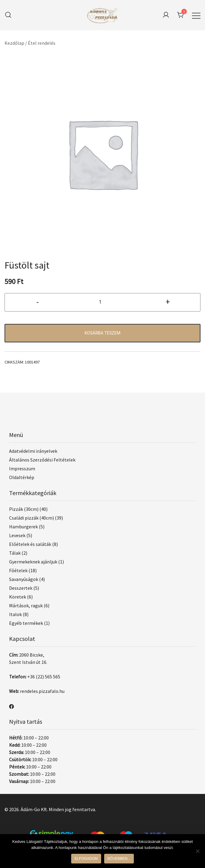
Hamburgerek (23, 527)
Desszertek (21, 588)
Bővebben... (119, 859)
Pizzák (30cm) (24, 509)
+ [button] (168, 302)
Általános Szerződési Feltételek (42, 460)
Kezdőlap (14, 43)
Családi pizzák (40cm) (31, 518)
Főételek (18, 570)
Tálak (15, 553)
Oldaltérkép (22, 477)
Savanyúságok (24, 579)
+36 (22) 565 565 (44, 677)
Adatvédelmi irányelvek (33, 451)
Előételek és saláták (30, 544)
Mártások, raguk (26, 605)
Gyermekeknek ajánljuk (33, 562)
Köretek (18, 597)
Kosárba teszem (102, 333)
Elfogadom (86, 859)
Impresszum (22, 468)
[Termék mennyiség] (102, 302)
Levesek (17, 535)
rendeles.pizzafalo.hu (42, 691)
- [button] (38, 302)
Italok (15, 614)
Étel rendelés (42, 43)
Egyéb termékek (26, 623)
